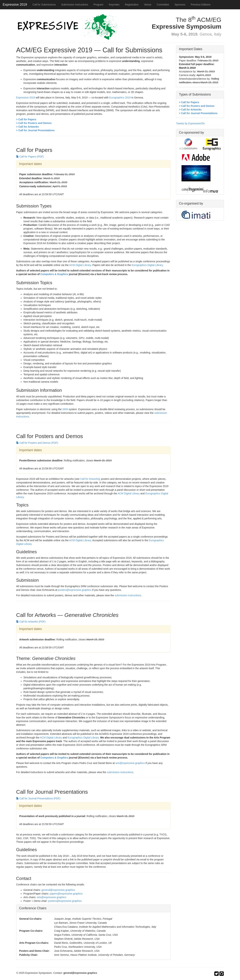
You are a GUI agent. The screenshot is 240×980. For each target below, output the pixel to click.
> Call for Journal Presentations (35, 130)
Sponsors (180, 5)
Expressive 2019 (15, 5)
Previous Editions (201, 5)
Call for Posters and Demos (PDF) (37, 443)
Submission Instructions (75, 5)
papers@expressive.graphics (66, 894)
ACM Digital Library (80, 265)
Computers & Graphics (54, 274)
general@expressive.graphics (58, 890)
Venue (148, 5)
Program (99, 5)
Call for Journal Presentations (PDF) (38, 798)
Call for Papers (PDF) (30, 157)
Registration (132, 5)
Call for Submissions (44, 5)
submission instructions (128, 595)
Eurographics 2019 (120, 98)
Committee (163, 5)
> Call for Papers (26, 119)
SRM (65, 409)
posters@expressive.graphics (75, 590)
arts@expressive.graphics (130, 763)
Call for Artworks (89, 479)
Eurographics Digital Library (147, 265)
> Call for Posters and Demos (34, 123)
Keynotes (114, 5)
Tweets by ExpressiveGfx (190, 123)
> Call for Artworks (28, 127)
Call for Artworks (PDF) (31, 622)
